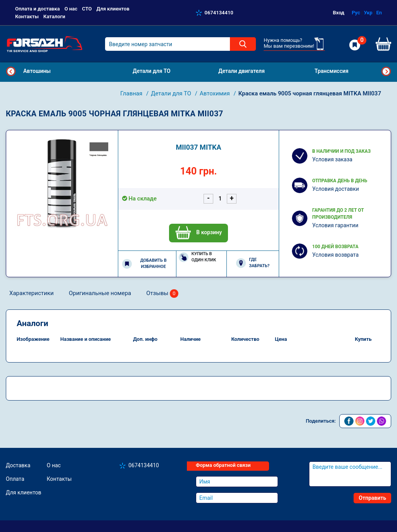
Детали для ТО (172, 93)
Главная (132, 93)
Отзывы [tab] (162, 294)
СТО (87, 9)
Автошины (37, 71)
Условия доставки (336, 189)
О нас (71, 9)
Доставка (18, 465)
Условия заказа (332, 159)
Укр (368, 13)
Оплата (15, 479)
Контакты (27, 16)
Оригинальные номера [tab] (100, 293)
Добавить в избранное (144, 264)
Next (386, 71)
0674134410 (219, 13)
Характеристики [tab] (31, 293)
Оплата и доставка (37, 9)
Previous (11, 71)
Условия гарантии (335, 225)
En (379, 13)
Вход (339, 13)
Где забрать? (253, 263)
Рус (356, 13)
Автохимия (215, 93)
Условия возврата (335, 255)
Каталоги (54, 16)
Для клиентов (113, 9)
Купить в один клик (198, 257)
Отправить (372, 498)
